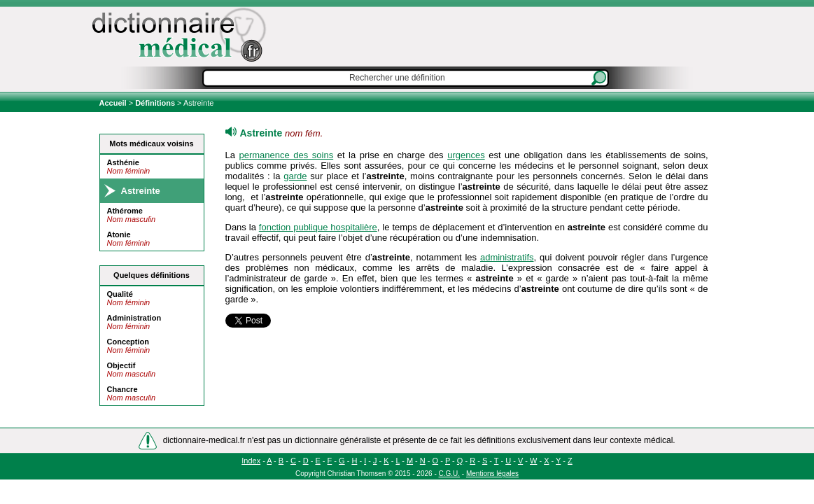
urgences (466, 155)
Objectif (121, 365)
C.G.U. (450, 474)
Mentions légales (492, 474)
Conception (128, 342)
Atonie (119, 234)
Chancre (122, 389)
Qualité (120, 294)
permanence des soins (287, 155)
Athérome (125, 211)
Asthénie (123, 162)
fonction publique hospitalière (318, 227)
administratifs (507, 257)
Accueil (114, 103)
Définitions (155, 103)
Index (251, 461)
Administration (134, 318)
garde (295, 176)
